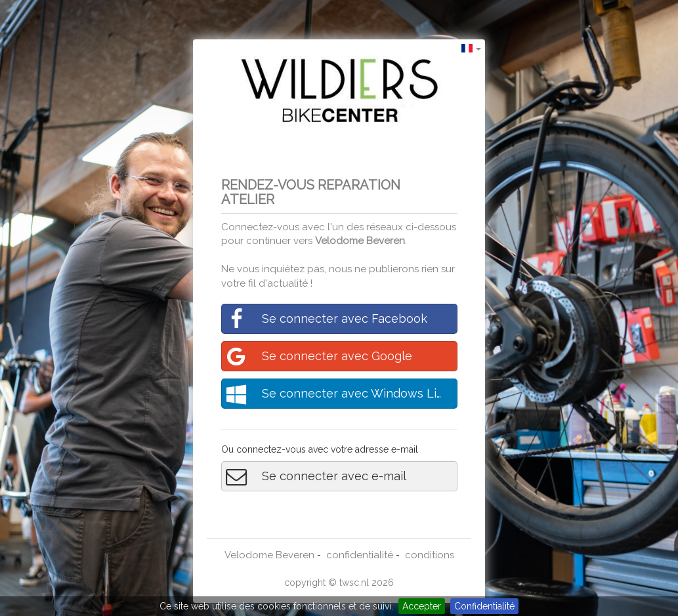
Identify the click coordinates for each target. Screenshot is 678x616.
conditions (430, 555)
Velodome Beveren (360, 241)
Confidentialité (484, 606)
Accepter (422, 606)
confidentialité (360, 555)
